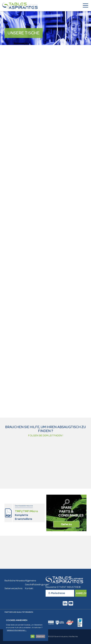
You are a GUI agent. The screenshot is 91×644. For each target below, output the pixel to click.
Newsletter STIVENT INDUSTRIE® (63, 587)
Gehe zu (66, 524)
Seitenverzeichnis (14, 588)
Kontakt (29, 588)
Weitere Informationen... (17, 630)
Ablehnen (40, 636)
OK (33, 636)
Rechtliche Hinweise (15, 581)
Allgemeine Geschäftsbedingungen (35, 583)
